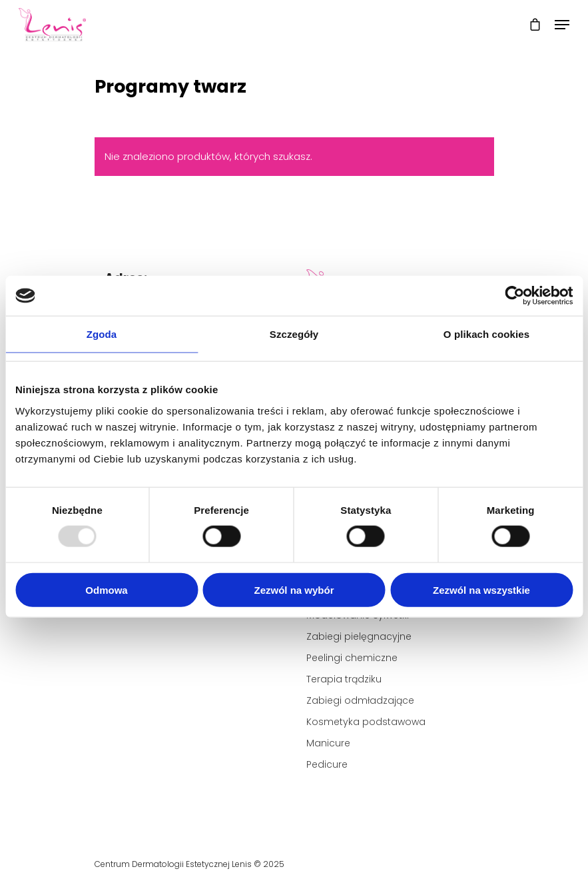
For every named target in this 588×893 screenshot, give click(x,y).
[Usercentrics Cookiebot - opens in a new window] (514, 296)
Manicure (328, 743)
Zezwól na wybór (294, 589)
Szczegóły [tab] (294, 334)
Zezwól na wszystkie (481, 589)
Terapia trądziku (344, 679)
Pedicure (327, 764)
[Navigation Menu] (562, 25)
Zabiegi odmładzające (360, 700)
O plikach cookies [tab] (486, 334)
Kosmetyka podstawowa (366, 722)
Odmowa (106, 589)
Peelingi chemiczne (352, 658)
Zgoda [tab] (102, 334)
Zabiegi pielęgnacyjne (359, 636)
